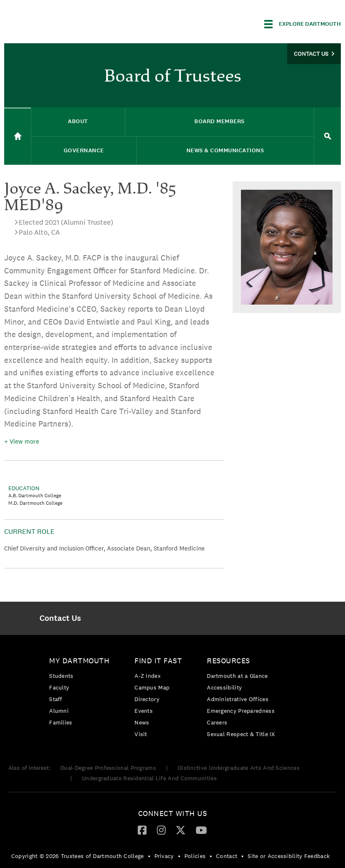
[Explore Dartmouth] (303, 24)
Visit (141, 734)
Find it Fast (158, 661)
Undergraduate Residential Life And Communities (149, 778)
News (142, 722)
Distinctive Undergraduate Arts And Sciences (239, 768)
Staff (56, 699)
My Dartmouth (79, 661)
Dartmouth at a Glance (237, 676)
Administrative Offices (238, 699)
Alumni (59, 711)
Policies (195, 856)
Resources (228, 661)
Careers (217, 722)
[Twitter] (181, 830)
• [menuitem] (149, 856)
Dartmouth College (70, 23)
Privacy (164, 856)
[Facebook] (142, 830)
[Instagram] (161, 830)
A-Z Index (148, 676)
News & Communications (225, 150)
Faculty (59, 687)
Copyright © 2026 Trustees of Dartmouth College (78, 856)
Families (61, 722)
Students (61, 676)
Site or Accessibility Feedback (289, 856)
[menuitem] (60, 618)
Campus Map (152, 687)
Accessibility (224, 687)
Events (144, 711)
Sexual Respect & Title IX (241, 734)
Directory (147, 699)
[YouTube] (201, 830)
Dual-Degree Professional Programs (108, 768)
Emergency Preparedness (241, 711)
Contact (227, 856)
